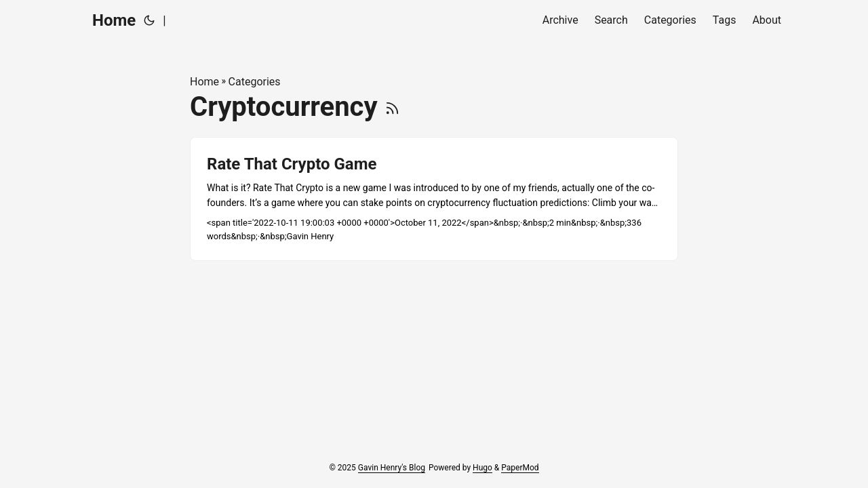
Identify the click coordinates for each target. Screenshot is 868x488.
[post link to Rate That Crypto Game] (434, 199)
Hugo (482, 468)
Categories (255, 82)
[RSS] (392, 107)
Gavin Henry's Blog (392, 468)
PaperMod (520, 468)
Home (114, 20)
